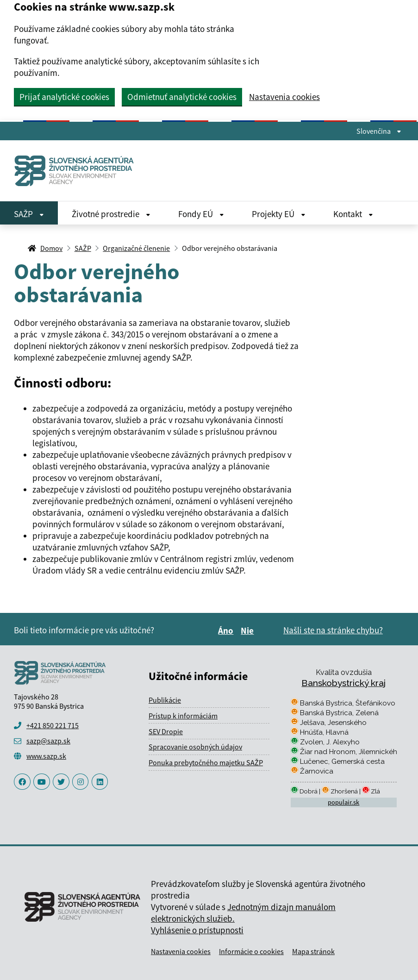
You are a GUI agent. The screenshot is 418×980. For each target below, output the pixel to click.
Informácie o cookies (251, 951)
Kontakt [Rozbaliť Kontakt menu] (353, 214)
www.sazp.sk (46, 756)
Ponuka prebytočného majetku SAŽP (206, 762)
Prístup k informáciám (183, 716)
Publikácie (165, 700)
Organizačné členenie (136, 248)
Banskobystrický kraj (343, 683)
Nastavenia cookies (284, 97)
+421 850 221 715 (53, 725)
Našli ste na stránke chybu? (333, 630)
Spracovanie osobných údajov (195, 747)
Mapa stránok (313, 951)
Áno (227, 630)
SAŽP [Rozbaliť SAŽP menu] (29, 214)
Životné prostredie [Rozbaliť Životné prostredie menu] (111, 214)
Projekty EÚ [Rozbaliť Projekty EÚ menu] (279, 214)
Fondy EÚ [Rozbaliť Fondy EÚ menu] (201, 214)
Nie (249, 630)
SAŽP (83, 248)
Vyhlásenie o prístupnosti (197, 930)
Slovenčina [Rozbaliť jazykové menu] (379, 131)
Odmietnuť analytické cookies (182, 97)
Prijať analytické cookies (64, 97)
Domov (51, 248)
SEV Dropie (166, 731)
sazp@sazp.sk (48, 741)
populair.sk (343, 802)
